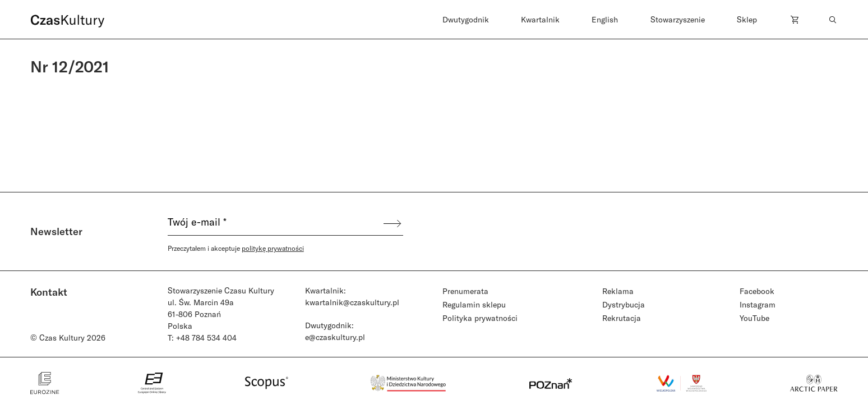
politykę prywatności (273, 248)
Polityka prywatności (480, 318)
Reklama (618, 291)
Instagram (758, 304)
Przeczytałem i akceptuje (236, 248)
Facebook (757, 291)
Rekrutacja (622, 318)
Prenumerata (465, 291)
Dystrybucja (624, 304)
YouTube (754, 318)
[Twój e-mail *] (275, 223)
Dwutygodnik (466, 19)
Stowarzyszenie (678, 19)
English (605, 19)
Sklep (747, 19)
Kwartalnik (540, 19)
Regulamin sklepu (474, 304)
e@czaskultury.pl (335, 337)
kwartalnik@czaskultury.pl (352, 302)
